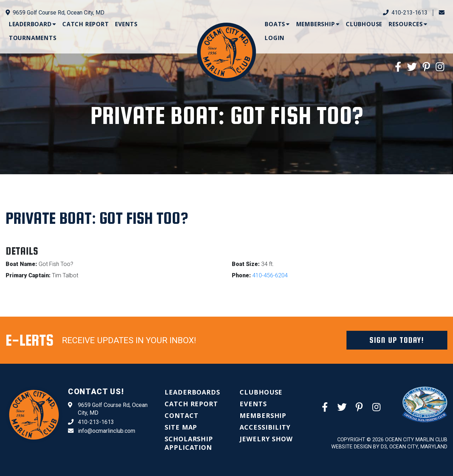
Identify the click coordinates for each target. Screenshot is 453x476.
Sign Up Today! (397, 340)
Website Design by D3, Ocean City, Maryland (389, 447)
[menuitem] (33, 24)
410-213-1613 (405, 13)
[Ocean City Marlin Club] (227, 52)
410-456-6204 (270, 275)
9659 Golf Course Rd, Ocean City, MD (55, 13)
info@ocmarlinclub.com (102, 431)
